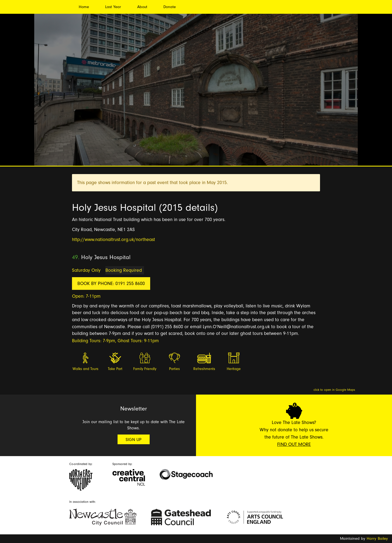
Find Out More (294, 444)
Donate (170, 7)
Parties (174, 369)
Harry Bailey (377, 539)
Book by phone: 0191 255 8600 (111, 284)
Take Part (115, 369)
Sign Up (134, 440)
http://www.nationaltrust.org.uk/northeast (114, 240)
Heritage (234, 369)
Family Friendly (145, 369)
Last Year (113, 7)
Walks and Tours (85, 369)
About (142, 7)
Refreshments (204, 369)
